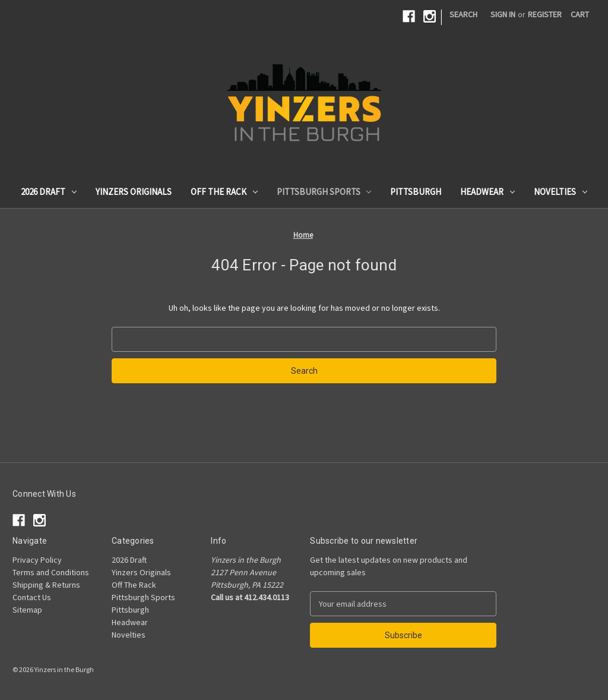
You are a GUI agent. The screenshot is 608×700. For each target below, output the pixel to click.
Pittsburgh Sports (324, 192)
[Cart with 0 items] (580, 15)
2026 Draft (49, 192)
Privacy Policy (37, 560)
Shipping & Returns (46, 585)
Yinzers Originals (134, 192)
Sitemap (27, 610)
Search (463, 14)
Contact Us (32, 597)
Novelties (560, 192)
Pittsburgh (416, 192)
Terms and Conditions (51, 572)
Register (545, 14)
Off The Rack (224, 192)
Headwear (487, 192)
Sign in (503, 14)
